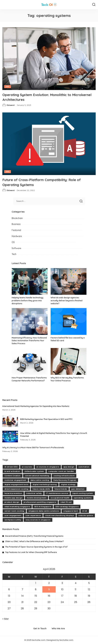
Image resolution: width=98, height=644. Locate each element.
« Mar (6, 619)
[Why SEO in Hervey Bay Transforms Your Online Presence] (69, 361)
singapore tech (71, 511)
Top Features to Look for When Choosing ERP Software (31, 552)
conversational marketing (37, 476)
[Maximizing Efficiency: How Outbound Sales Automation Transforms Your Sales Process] (30, 321)
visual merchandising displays (60, 515)
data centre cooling (40, 480)
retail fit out (66, 502)
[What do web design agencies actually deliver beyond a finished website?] (69, 281)
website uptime (86, 515)
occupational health (60, 498)
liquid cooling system (83, 493)
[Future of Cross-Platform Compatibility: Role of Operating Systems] (49, 144)
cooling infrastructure (64, 476)
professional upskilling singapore (40, 502)
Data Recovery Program (65, 480)
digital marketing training (45, 484)
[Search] (94, 5)
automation (84, 467)
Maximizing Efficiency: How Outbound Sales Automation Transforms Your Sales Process (29, 340)
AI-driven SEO (11, 467)
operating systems (83, 498)
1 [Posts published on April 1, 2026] (36, 583)
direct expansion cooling (16, 489)
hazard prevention (13, 493)
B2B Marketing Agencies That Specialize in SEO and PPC (46, 419)
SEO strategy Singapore (67, 506)
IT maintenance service (57, 493)
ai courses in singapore (48, 467)
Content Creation (13, 476)
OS (8, 87)
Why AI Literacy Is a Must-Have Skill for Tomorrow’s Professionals (33, 448)
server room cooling (14, 511)
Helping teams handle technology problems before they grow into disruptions (27, 300)
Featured (16, 230)
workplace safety (13, 520)
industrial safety (34, 493)
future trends (61, 489)
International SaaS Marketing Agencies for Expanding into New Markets (36, 406)
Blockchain (17, 218)
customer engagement (15, 480)
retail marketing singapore (17, 506)
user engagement (13, 515)
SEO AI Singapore (43, 506)
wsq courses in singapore (38, 520)
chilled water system (34, 471)
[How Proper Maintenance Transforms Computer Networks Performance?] (30, 361)
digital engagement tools (16, 484)
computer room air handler (61, 471)
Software (16, 248)
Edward (11, 105)
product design (12, 502)
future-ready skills (41, 489)
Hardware (17, 236)
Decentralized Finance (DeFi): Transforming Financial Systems (34, 536)
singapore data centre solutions (44, 511)
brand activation (12, 471)
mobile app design (13, 498)
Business (16, 224)
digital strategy (68, 484)
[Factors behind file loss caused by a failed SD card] (69, 321)
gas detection (78, 489)
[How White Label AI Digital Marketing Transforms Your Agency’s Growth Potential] (10, 437)
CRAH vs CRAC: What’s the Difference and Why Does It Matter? (34, 541)
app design (69, 467)
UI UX (85, 511)
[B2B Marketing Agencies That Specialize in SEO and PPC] (10, 421)
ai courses (27, 467)
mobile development (37, 498)
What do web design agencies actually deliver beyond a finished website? (67, 300)
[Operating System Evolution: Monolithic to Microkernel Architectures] (49, 59)
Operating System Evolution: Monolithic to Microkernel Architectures (41, 97)
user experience (33, 515)
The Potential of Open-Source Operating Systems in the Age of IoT (36, 547)
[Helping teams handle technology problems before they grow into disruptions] (30, 281)
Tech (14, 254)
